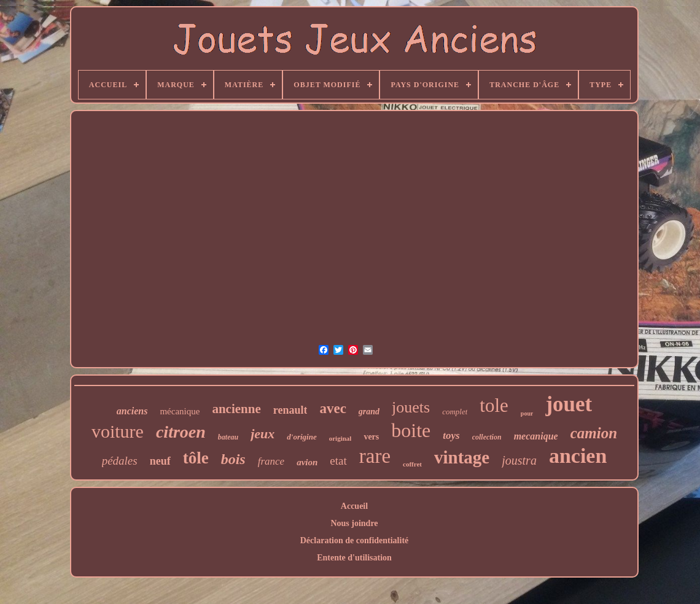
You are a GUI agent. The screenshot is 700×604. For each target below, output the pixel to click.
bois (233, 459)
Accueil (354, 506)
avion (307, 462)
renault (290, 410)
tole (494, 405)
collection (487, 437)
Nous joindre (354, 523)
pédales (120, 461)
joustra (519, 460)
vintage (462, 457)
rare (375, 456)
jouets (411, 407)
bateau (228, 437)
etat (338, 461)
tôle (196, 458)
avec (332, 408)
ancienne (236, 409)
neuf (160, 461)
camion (594, 433)
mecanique (536, 436)
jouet (569, 404)
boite (411, 430)
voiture (118, 431)
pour (527, 413)
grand (369, 412)
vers (371, 437)
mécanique (180, 411)
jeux (262, 434)
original (340, 438)
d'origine (301, 437)
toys (451, 436)
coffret (412, 464)
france (271, 461)
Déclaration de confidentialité (355, 540)
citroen (181, 432)
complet (455, 412)
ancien (578, 456)
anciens (132, 411)
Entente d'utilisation (354, 558)
